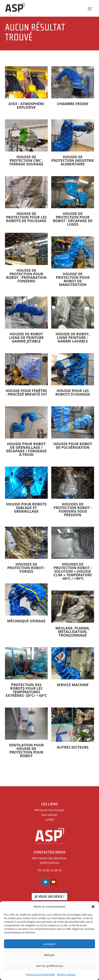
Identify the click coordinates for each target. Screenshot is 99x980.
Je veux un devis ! (49, 897)
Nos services (49, 815)
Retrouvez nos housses (49, 810)
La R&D (49, 819)
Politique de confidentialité (40, 975)
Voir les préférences (50, 966)
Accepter (49, 944)
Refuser (49, 955)
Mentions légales (66, 975)
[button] (93, 907)
